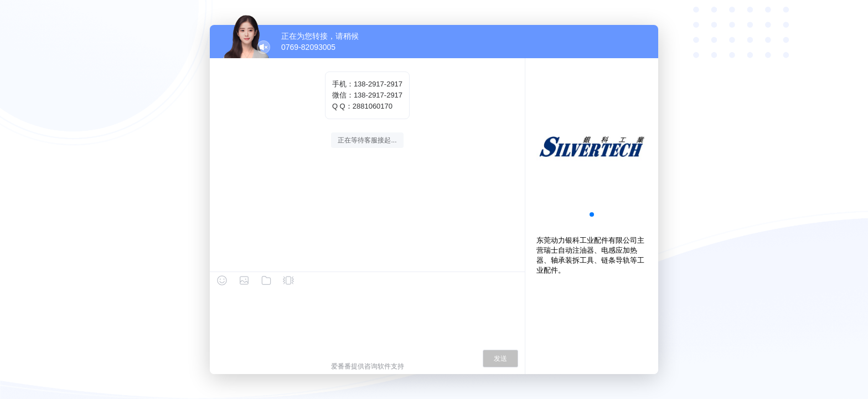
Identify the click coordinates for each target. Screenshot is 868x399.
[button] (592, 214)
